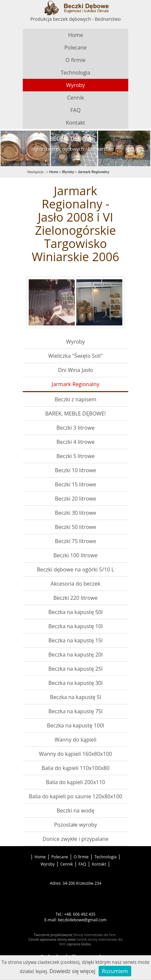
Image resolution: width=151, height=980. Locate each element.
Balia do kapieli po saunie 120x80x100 (75, 796)
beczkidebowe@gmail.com (82, 920)
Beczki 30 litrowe (76, 513)
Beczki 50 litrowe (76, 527)
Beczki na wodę (76, 811)
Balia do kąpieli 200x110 (75, 782)
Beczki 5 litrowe (75, 456)
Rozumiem (115, 971)
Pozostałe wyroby (75, 825)
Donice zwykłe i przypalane (75, 839)
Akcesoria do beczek (76, 584)
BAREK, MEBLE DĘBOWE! (75, 413)
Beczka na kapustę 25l (76, 669)
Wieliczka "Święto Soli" (75, 356)
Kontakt (75, 123)
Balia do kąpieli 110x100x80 (75, 768)
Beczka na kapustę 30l (76, 683)
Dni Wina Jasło (75, 370)
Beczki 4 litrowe (75, 442)
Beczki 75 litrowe (76, 541)
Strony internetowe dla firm (95, 935)
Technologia (75, 73)
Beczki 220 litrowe (75, 598)
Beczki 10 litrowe (76, 470)
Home (75, 35)
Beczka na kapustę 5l (75, 697)
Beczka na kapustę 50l (76, 612)
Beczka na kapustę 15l (76, 640)
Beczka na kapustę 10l (76, 626)
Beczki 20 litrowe (76, 499)
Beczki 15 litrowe (76, 484)
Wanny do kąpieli (75, 740)
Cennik (75, 98)
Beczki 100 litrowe (75, 555)
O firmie (75, 60)
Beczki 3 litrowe (75, 428)
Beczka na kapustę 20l (76, 655)
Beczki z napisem (76, 399)
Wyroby (76, 85)
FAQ (76, 110)
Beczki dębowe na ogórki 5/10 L (76, 569)
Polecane (75, 47)
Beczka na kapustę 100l (75, 725)
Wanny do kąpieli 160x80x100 (75, 754)
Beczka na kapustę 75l (76, 711)
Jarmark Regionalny (75, 384)
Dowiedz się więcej (72, 971)
